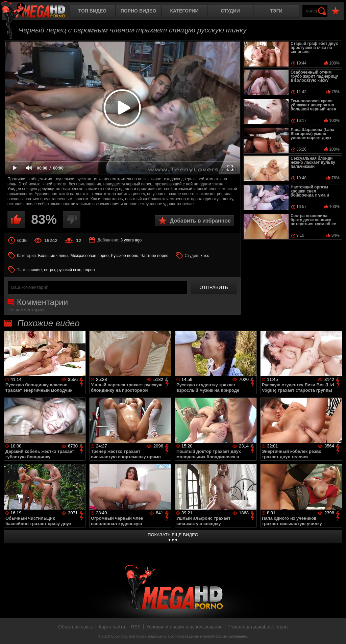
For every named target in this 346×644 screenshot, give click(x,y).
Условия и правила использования (184, 627)
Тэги (276, 11)
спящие (34, 270)
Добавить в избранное (200, 221)
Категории (184, 11)
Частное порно (155, 256)
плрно (89, 270)
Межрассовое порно (90, 256)
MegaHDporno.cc (39, 12)
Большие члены (53, 256)
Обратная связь (76, 627)
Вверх (336, 632)
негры (50, 270)
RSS (136, 627)
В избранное (336, 11)
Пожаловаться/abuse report (258, 627)
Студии (230, 11)
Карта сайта (112, 627)
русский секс (69, 270)
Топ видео (92, 11)
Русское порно (125, 256)
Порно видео (139, 11)
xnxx (205, 256)
